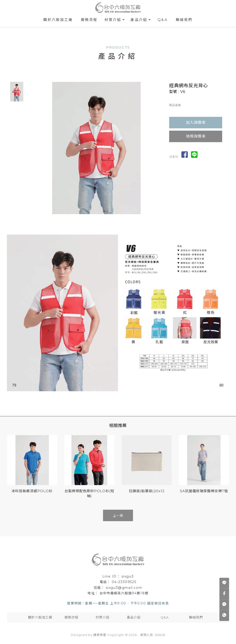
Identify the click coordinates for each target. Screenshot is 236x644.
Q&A (163, 20)
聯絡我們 (184, 20)
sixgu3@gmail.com (124, 588)
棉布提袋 (115, 551)
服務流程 (89, 20)
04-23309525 (124, 582)
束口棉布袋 (131, 551)
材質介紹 (113, 20)
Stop (98, 218)
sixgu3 (128, 576)
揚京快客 (100, 635)
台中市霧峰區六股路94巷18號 (124, 593)
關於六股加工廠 (58, 20)
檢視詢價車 (196, 136)
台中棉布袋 (149, 551)
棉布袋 (84, 551)
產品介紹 (139, 20)
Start (95, 218)
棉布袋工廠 (99, 551)
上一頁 (118, 516)
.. (139, 635)
